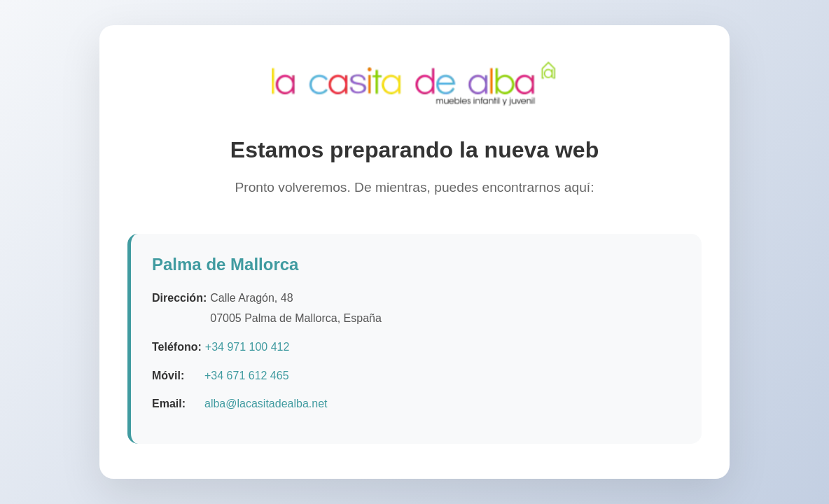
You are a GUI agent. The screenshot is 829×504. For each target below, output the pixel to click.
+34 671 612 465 (247, 376)
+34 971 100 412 (248, 347)
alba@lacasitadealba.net (266, 404)
